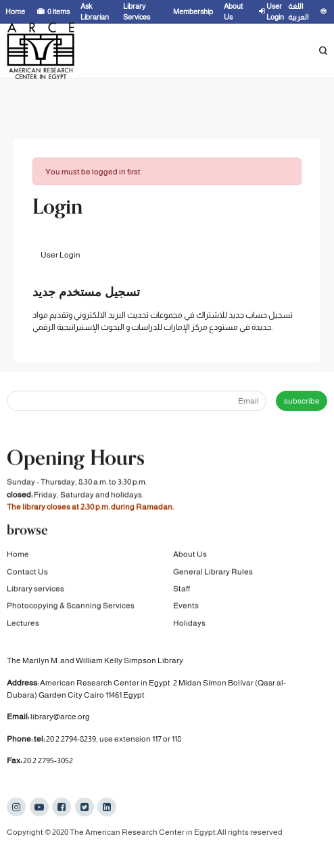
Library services (35, 589)
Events (186, 606)
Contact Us (27, 573)
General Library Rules (213, 573)
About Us (190, 555)
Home (18, 555)
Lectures (23, 624)
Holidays (189, 624)
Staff (182, 589)
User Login (61, 255)
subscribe (302, 401)
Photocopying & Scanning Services (71, 606)
